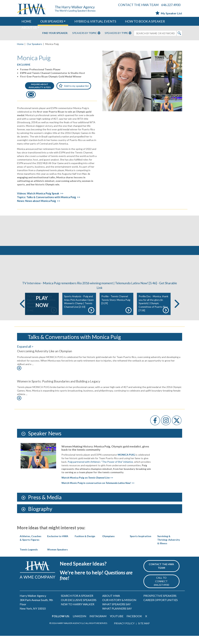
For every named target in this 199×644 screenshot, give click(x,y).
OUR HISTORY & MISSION (119, 608)
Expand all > (25, 355)
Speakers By (86, 33)
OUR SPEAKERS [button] (52, 21)
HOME (26, 21)
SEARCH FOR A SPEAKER (77, 604)
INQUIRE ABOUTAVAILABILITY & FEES (40, 86)
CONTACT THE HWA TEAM (138, 5)
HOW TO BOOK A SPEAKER (145, 21)
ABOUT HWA (111, 604)
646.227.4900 (171, 5)
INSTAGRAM (98, 624)
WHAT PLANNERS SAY (117, 617)
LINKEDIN (80, 624)
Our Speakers (34, 44)
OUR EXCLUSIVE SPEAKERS (79, 608)
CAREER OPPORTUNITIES (161, 608)
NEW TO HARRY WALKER (78, 612)
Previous (22, 312)
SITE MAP (144, 631)
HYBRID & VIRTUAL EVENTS (95, 21)
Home (20, 44)
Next (177, 312)
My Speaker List (169, 13)
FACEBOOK (134, 624)
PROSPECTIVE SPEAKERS (160, 604)
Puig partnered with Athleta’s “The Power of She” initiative (100, 470)
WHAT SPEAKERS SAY (116, 612)
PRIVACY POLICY (124, 631)
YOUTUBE (117, 624)
